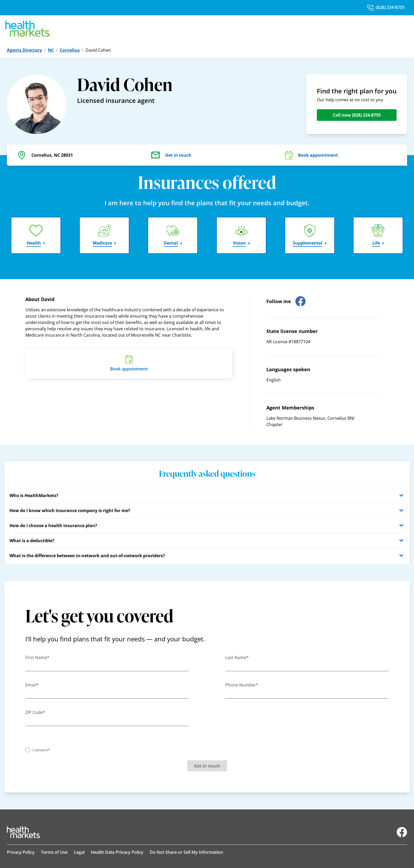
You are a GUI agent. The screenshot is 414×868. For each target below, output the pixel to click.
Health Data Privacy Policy (117, 852)
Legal (79, 852)
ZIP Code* (35, 712)
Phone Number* (242, 685)
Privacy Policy (21, 852)
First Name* (37, 657)
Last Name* (237, 657)
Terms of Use (54, 852)
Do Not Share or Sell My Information (186, 852)
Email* (32, 685)
